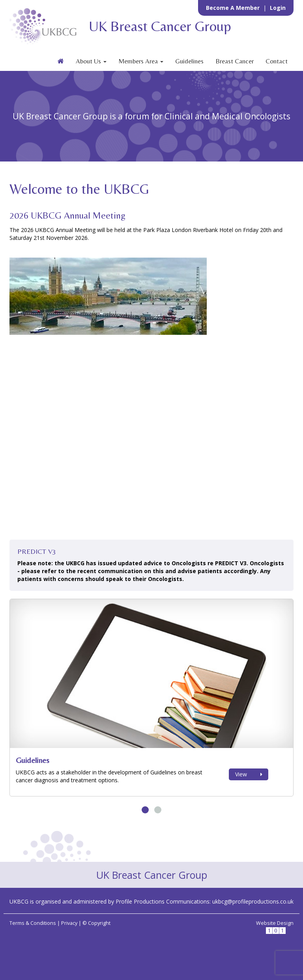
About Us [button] (91, 61)
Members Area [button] (141, 61)
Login (278, 8)
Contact (277, 61)
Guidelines (189, 61)
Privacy (69, 923)
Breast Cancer (235, 61)
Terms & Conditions (33, 923)
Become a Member (234, 8)
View (249, 774)
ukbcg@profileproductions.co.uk (253, 901)
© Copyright (96, 923)
